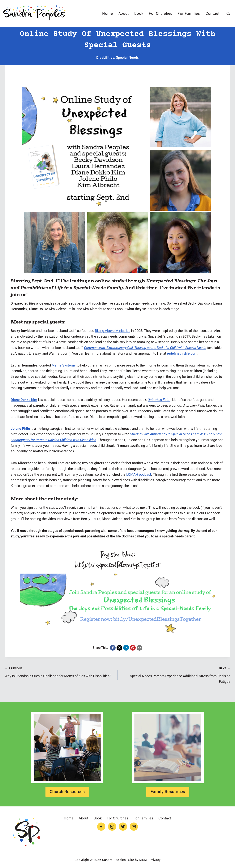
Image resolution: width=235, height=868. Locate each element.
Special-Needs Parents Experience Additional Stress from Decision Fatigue (176, 674)
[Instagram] (112, 827)
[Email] (134, 827)
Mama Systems (64, 365)
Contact (213, 13)
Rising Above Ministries (113, 331)
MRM (143, 860)
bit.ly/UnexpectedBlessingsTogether (118, 565)
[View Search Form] (228, 13)
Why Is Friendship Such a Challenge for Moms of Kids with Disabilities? (59, 672)
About (124, 13)
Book (139, 13)
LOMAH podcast (139, 474)
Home (108, 13)
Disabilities (105, 57)
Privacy (155, 860)
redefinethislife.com (182, 353)
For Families (189, 13)
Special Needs (127, 57)
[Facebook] (101, 827)
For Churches (160, 13)
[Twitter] (123, 827)
